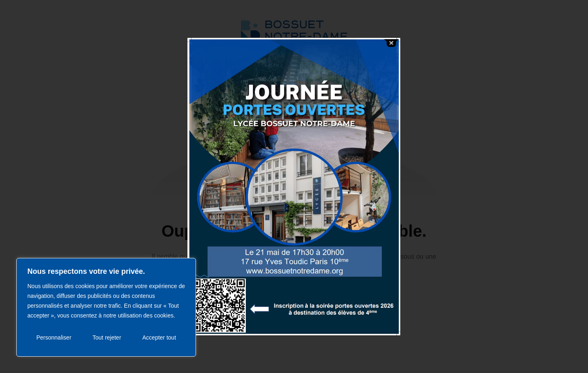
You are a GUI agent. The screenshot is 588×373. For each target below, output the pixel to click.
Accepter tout (159, 337)
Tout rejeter (107, 337)
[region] (106, 307)
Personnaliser (54, 337)
